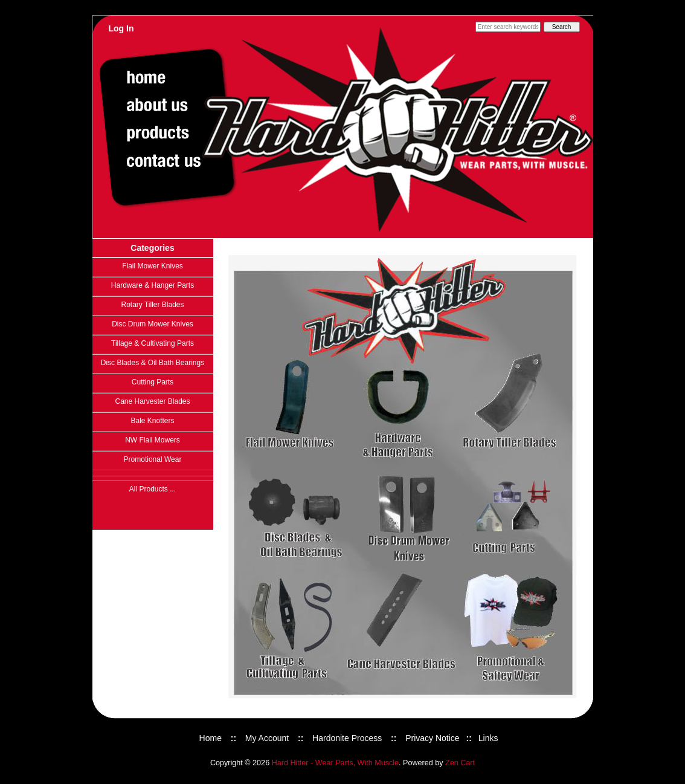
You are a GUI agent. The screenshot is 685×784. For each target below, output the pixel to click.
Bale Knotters (152, 421)
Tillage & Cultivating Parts (153, 343)
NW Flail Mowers (153, 440)
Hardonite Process (347, 738)
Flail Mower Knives (153, 266)
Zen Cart (460, 763)
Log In (121, 28)
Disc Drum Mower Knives (153, 324)
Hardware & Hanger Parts (153, 285)
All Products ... (153, 489)
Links (488, 738)
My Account (267, 738)
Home (211, 738)
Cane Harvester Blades (152, 401)
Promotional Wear (153, 459)
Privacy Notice (432, 738)
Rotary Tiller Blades (152, 305)
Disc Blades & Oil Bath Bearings (153, 363)
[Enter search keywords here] (508, 27)
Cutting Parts (153, 382)
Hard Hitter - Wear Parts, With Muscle (335, 763)
